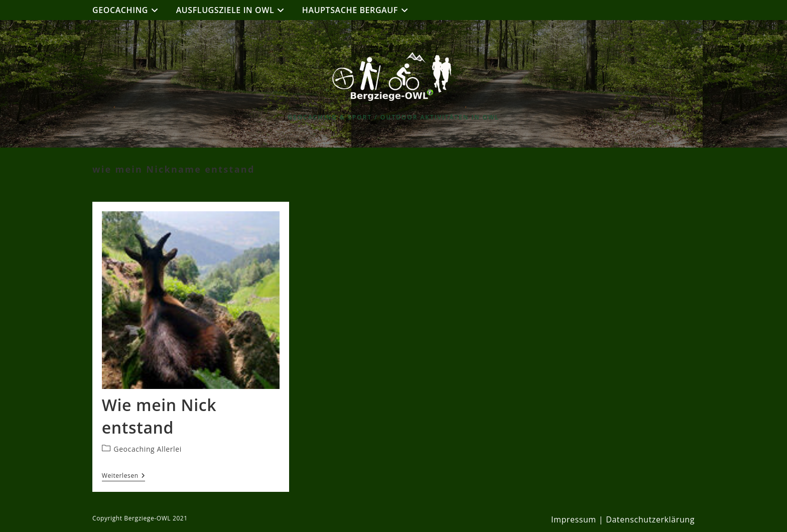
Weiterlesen (124, 477)
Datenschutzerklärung (650, 519)
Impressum (574, 519)
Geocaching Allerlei (147, 449)
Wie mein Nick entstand (159, 416)
